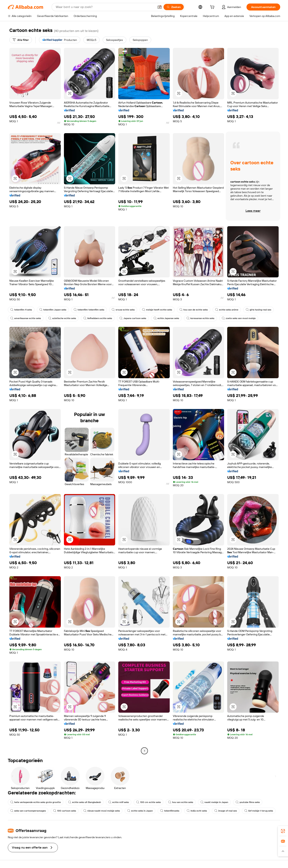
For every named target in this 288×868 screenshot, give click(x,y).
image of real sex (226, 811)
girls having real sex (258, 310)
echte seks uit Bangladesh (85, 802)
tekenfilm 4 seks (21, 310)
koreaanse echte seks (200, 318)
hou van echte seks (181, 802)
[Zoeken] (174, 7)
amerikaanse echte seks (26, 318)
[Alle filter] (21, 40)
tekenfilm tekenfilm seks (89, 310)
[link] (283, 831)
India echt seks (197, 811)
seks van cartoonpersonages (28, 811)
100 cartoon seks (65, 811)
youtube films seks (248, 802)
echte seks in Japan (140, 811)
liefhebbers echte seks (98, 318)
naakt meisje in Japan (214, 802)
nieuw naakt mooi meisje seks (102, 811)
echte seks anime (227, 310)
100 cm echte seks (148, 802)
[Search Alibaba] (105, 7)
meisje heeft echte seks (157, 310)
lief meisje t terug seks (259, 811)
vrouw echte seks (123, 310)
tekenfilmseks (170, 811)
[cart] (213, 8)
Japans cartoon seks (133, 318)
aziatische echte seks (62, 318)
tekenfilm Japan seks (53, 310)
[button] (160, 7)
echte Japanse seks (166, 318)
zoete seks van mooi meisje (239, 318)
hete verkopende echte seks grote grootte (36, 802)
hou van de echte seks (194, 310)
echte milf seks (119, 802)
